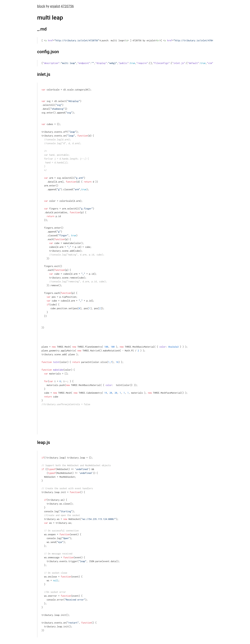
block (41, 6)
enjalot (55, 6)
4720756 (67, 6)
